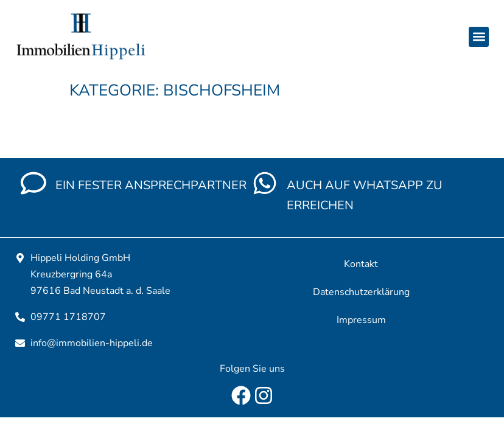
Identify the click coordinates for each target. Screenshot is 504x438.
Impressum (361, 320)
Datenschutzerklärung (361, 292)
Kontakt (361, 264)
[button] (479, 37)
